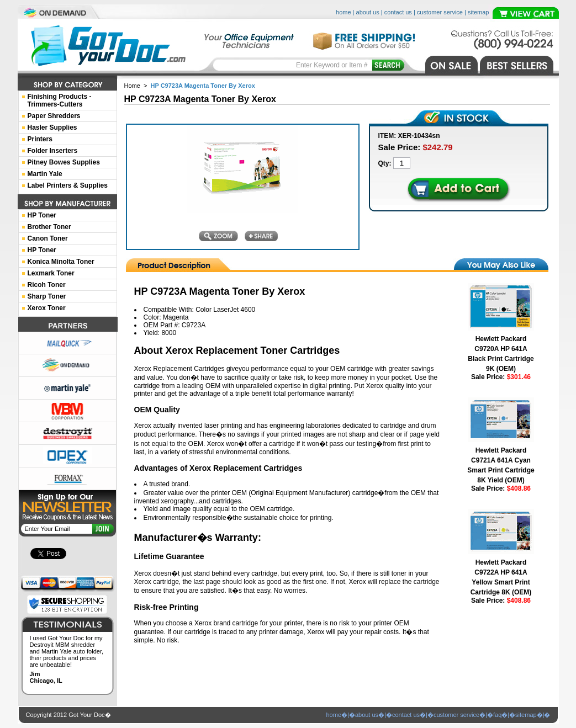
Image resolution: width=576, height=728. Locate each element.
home (344, 12)
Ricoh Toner (47, 285)
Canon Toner (48, 238)
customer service (440, 12)
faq (497, 715)
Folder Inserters (53, 151)
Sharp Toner (47, 296)
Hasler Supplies (52, 127)
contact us (398, 12)
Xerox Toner (47, 308)
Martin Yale (45, 174)
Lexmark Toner (51, 273)
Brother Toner (49, 227)
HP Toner (42, 215)
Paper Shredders (54, 116)
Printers (40, 139)
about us (368, 12)
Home (132, 86)
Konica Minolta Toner (61, 262)
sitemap (479, 12)
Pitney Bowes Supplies (64, 162)
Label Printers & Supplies (68, 185)
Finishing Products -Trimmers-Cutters (60, 100)
